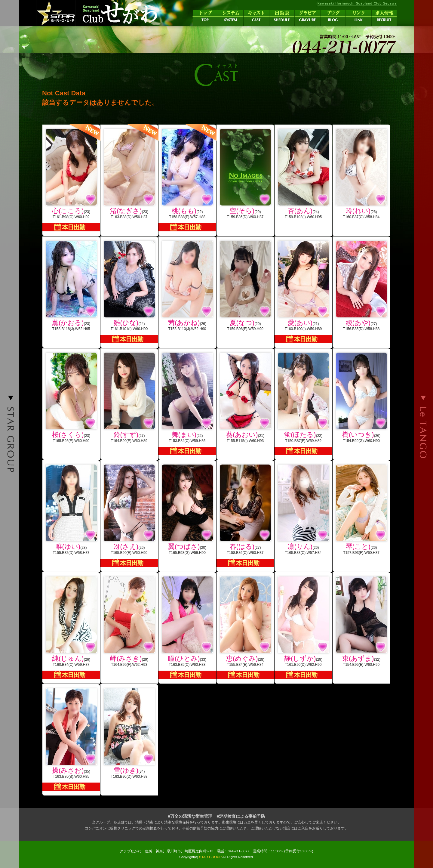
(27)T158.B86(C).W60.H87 (245, 516)
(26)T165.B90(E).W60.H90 (129, 516)
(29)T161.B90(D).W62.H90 (303, 628)
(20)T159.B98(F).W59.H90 (245, 286)
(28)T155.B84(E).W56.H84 (245, 628)
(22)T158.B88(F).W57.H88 (187, 178)
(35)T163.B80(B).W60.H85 (71, 740)
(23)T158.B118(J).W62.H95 (71, 286)
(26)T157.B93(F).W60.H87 (361, 510)
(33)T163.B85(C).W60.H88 (187, 628)
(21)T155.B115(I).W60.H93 (245, 398)
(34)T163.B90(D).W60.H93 (129, 734)
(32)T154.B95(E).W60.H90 (361, 622)
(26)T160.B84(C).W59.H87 (71, 628)
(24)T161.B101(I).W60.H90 (129, 292)
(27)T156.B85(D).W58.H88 (361, 286)
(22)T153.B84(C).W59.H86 (187, 404)
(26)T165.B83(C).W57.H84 (303, 510)
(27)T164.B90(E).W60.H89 (129, 398)
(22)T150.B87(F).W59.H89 (303, 404)
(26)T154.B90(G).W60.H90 (361, 398)
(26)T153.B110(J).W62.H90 (187, 286)
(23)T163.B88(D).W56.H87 (129, 172)
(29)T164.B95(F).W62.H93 (129, 622)
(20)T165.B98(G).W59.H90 (187, 510)
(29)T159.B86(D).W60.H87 (245, 174)
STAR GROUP (210, 857)
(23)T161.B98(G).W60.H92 (71, 178)
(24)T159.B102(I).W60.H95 (303, 174)
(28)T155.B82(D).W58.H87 (71, 510)
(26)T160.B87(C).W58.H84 (361, 174)
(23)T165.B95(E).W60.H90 (71, 398)
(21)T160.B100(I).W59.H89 (303, 292)
